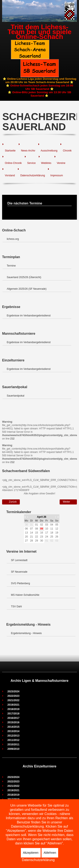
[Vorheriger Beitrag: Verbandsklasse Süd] (11, 502)
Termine (11, 266)
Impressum (57, 175)
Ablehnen (50, 853)
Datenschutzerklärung (33, 175)
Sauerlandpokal (15, 396)
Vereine (61, 163)
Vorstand (10, 175)
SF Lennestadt (19, 560)
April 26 (42, 517)
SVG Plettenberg (20, 583)
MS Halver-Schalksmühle (25, 595)
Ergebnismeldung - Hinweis (26, 633)
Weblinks (46, 163)
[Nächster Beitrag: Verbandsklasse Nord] (68, 502)
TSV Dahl (16, 607)
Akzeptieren (31, 853)
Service (31, 163)
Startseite (10, 151)
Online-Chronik (13, 163)
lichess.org (13, 239)
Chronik (67, 151)
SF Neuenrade (19, 572)
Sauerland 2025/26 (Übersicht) (24, 277)
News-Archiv (28, 151)
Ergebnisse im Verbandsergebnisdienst (29, 316)
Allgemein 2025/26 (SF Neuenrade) (27, 289)
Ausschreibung (49, 151)
